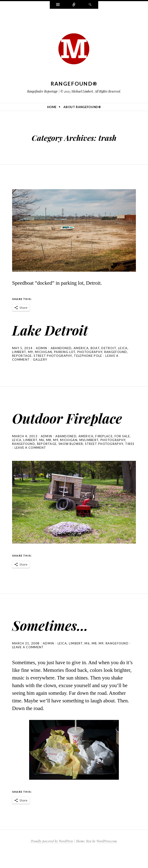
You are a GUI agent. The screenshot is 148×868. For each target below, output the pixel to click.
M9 (31, 352)
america (81, 348)
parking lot (65, 352)
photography (90, 352)
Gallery (40, 360)
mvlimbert (89, 455)
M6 (42, 455)
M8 (49, 455)
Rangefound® (74, 84)
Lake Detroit (55, 329)
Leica (123, 348)
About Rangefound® (82, 107)
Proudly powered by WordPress (52, 856)
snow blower (71, 459)
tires (130, 459)
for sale (122, 451)
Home (52, 107)
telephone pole (88, 356)
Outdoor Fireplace (44, 425)
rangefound (116, 352)
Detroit (109, 348)
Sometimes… (56, 640)
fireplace (104, 451)
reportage (22, 356)
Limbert (19, 352)
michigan (44, 352)
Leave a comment (30, 463)
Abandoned (61, 348)
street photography (53, 356)
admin (42, 348)
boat (95, 348)
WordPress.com (107, 856)
